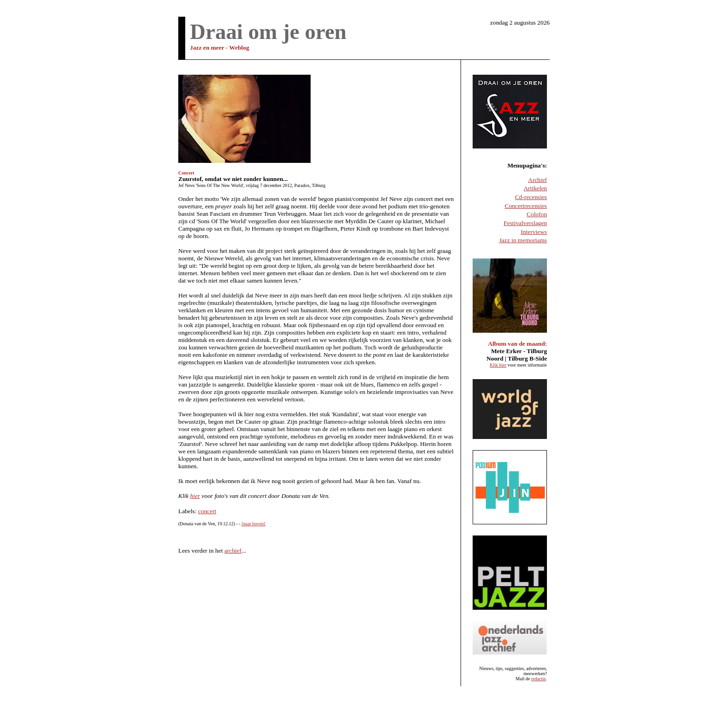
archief (233, 551)
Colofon (537, 214)
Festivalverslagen (525, 223)
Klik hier (498, 365)
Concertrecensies (526, 206)
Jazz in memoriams (523, 240)
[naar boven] (253, 524)
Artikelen (535, 188)
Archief (537, 180)
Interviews (534, 232)
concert (207, 511)
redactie (539, 679)
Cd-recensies (531, 197)
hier (195, 496)
